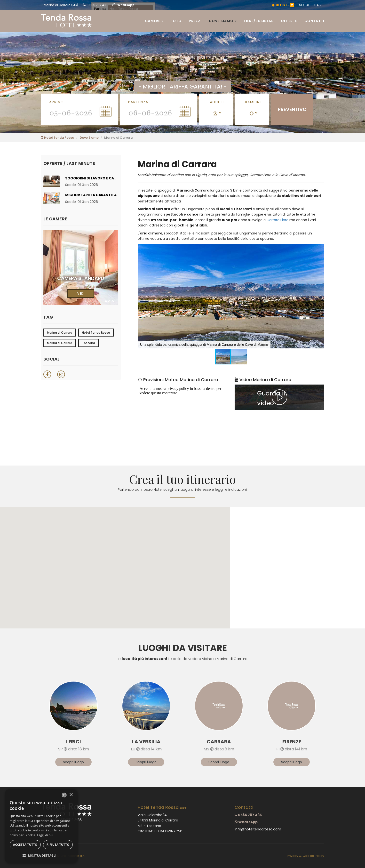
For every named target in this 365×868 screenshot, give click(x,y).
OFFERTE (283, 5)
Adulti (217, 102)
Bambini (253, 102)
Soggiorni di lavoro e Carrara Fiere (100, 178)
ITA (318, 5)
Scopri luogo (73, 762)
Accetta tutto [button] (25, 845)
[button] (320, 248)
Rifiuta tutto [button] (58, 845)
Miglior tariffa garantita (91, 195)
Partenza (138, 102)
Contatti (314, 21)
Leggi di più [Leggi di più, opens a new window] (45, 835)
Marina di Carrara (60, 333)
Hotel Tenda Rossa (57, 138)
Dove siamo (223, 21)
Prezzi (195, 21)
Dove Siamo (89, 138)
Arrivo (57, 102)
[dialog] (41, 826)
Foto (176, 21)
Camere (154, 21)
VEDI (81, 293)
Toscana (88, 343)
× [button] (71, 795)
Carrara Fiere (278, 220)
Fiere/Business (259, 21)
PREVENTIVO (292, 109)
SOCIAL (304, 5)
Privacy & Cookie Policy (305, 856)
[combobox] (64, 795)
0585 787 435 (95, 5)
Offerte (289, 21)
